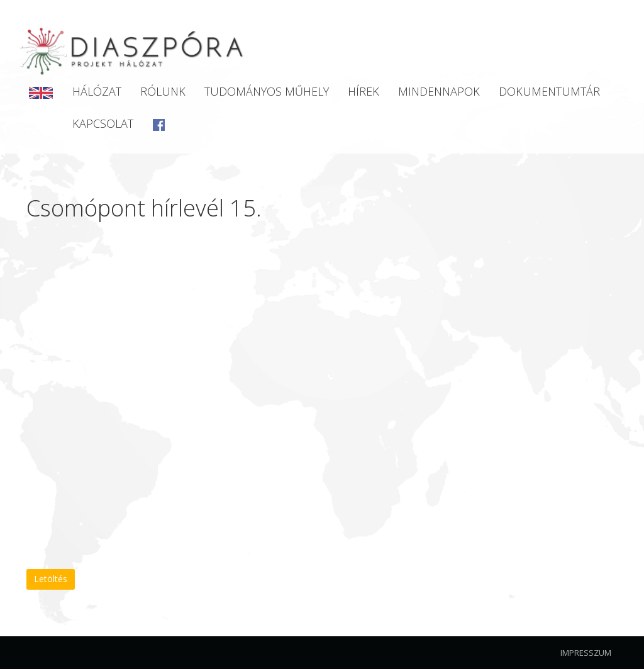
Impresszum (586, 653)
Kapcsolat (103, 123)
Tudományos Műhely (267, 91)
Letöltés (51, 579)
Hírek (364, 91)
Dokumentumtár (549, 91)
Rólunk (163, 91)
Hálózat (97, 91)
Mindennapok (439, 91)
